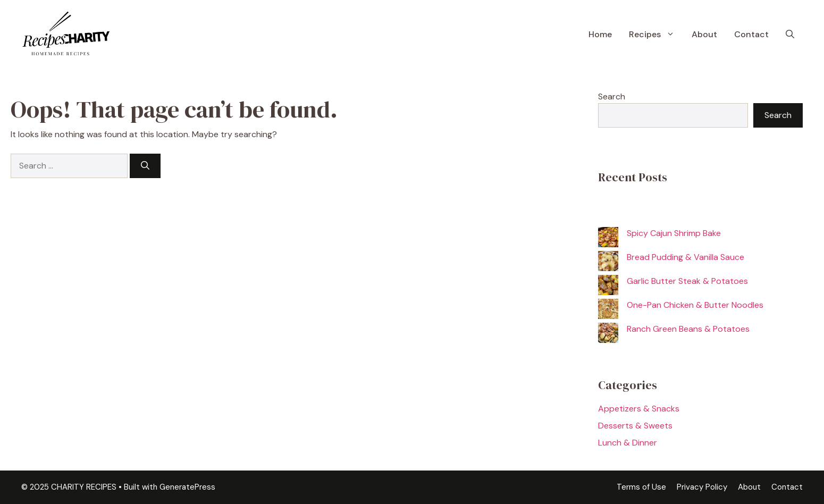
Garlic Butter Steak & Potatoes (687, 281)
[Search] (145, 166)
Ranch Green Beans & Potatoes (688, 329)
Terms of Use (641, 487)
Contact (751, 34)
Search (612, 96)
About (704, 34)
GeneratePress (187, 487)
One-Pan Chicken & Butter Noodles (695, 305)
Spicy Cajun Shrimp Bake (674, 233)
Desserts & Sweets (635, 426)
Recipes (656, 35)
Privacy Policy (702, 487)
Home (600, 34)
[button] (790, 35)
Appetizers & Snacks (639, 409)
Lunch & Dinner (628, 443)
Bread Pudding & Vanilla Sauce (686, 257)
